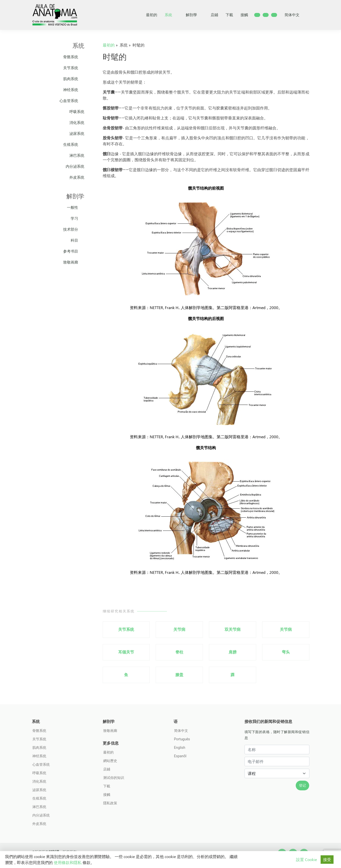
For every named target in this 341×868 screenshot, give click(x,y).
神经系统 (74, 90)
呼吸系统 (77, 112)
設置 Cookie (306, 859)
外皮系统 (77, 177)
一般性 (76, 207)
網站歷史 (110, 761)
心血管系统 (72, 101)
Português (182, 739)
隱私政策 (110, 803)
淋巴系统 (77, 155)
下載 (229, 15)
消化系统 (77, 123)
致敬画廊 (74, 262)
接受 (327, 859)
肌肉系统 (74, 79)
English (180, 748)
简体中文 (295, 15)
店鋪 (214, 15)
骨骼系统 (74, 57)
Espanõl (180, 756)
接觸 (244, 15)
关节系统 (74, 68)
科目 (77, 240)
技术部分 (74, 229)
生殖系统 (74, 144)
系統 (171, 15)
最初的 (152, 15)
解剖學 (195, 15)
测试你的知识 (114, 778)
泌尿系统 (77, 134)
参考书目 (74, 251)
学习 (77, 218)
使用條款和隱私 (68, 862)
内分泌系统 (75, 166)
